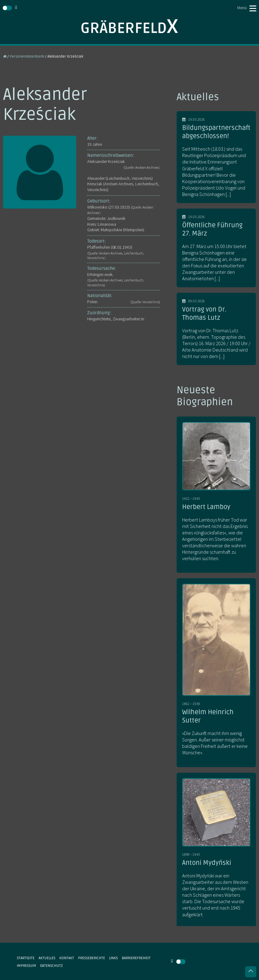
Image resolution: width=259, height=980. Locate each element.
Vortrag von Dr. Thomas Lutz (204, 313)
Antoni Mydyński (207, 863)
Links (113, 958)
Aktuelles (47, 958)
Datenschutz (51, 966)
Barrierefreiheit (136, 958)
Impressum (26, 966)
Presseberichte (92, 958)
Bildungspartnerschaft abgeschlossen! (216, 132)
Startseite (26, 958)
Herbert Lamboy (206, 507)
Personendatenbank (27, 56)
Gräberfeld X (129, 26)
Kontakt (67, 958)
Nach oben (251, 972)
